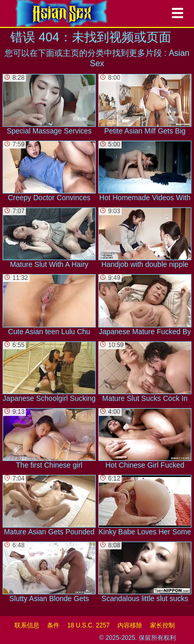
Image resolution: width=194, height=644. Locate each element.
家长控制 (162, 625)
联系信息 (27, 625)
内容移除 (130, 625)
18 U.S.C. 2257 (88, 625)
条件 (53, 625)
